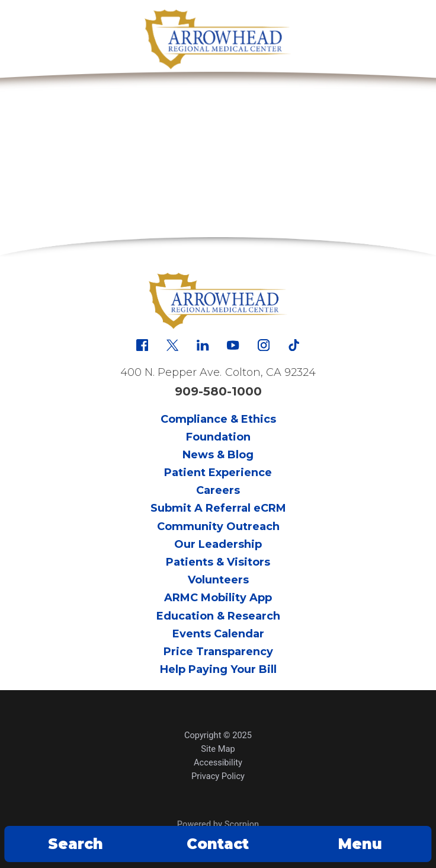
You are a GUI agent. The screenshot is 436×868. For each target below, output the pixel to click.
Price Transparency (218, 652)
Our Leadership (218, 544)
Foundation (218, 437)
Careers (218, 490)
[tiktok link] (294, 345)
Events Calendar (218, 634)
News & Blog (218, 455)
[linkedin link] (203, 345)
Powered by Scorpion (218, 824)
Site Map (218, 749)
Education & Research (218, 616)
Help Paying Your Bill (218, 669)
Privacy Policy (218, 776)
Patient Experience (218, 473)
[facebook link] (142, 345)
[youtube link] (233, 345)
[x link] (172, 345)
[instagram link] (264, 345)
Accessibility (218, 762)
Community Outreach (218, 526)
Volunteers (218, 580)
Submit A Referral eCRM (218, 508)
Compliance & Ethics (218, 419)
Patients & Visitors (218, 562)
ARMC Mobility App (218, 598)
